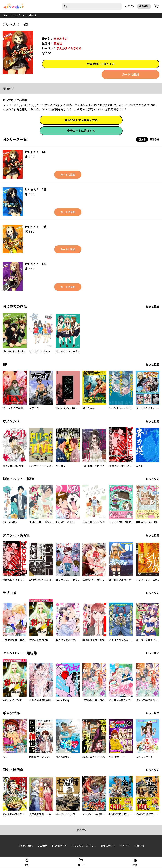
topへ (81, 830)
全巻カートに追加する (81, 131)
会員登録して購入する (101, 64)
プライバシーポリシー (84, 846)
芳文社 (58, 44)
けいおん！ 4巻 (36, 264)
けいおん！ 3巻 (36, 227)
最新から (155, 139)
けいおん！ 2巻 (36, 189)
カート (81, 865)
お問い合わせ (108, 846)
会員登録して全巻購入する (81, 120)
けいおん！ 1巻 (35, 152)
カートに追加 (130, 75)
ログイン (130, 6)
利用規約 (42, 846)
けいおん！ (31, 15)
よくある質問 (25, 846)
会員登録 (144, 6)
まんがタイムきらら (69, 48)
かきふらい (61, 39)
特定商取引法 (59, 846)
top (5, 15)
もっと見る (152, 307)
